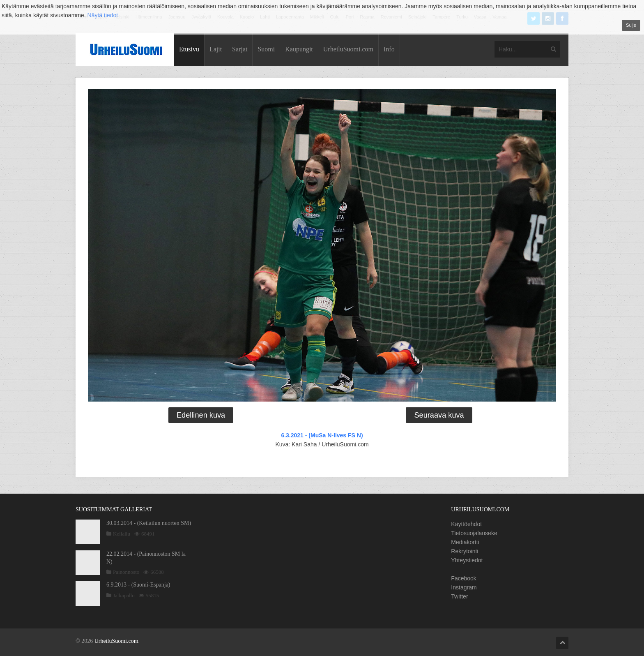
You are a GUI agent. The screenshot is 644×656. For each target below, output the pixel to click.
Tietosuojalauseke (474, 533)
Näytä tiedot (103, 15)
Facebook (463, 578)
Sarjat (240, 49)
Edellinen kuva (201, 415)
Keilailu (122, 534)
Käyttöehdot (466, 524)
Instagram (464, 587)
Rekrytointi (465, 551)
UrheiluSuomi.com (348, 49)
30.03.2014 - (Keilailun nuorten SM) (149, 523)
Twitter (459, 596)
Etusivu (189, 49)
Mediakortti (465, 542)
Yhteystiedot (467, 560)
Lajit (216, 49)
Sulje (631, 25)
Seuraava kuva (439, 415)
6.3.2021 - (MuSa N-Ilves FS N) (322, 435)
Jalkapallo (124, 595)
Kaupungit (299, 49)
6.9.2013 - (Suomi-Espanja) (138, 585)
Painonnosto (126, 572)
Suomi (266, 49)
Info (389, 49)
